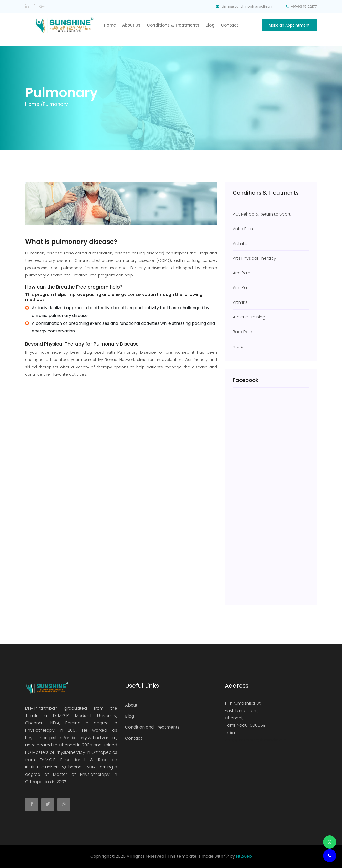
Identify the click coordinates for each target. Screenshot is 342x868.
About (131, 705)
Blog (210, 25)
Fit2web (244, 856)
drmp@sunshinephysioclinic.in (256, 740)
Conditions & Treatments (173, 25)
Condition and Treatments (152, 727)
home (110, 25)
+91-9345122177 (302, 6)
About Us (131, 25)
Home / (34, 104)
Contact (230, 25)
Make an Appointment (289, 25)
